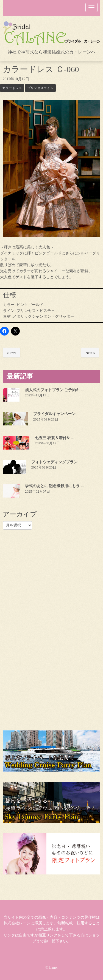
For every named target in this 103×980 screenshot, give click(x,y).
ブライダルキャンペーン (54, 414)
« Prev (12, 353)
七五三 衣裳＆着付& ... (54, 438)
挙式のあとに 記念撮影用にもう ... (54, 486)
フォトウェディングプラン (54, 462)
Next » (90, 353)
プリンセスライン (40, 88)
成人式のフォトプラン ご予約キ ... (54, 390)
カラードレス (12, 88)
